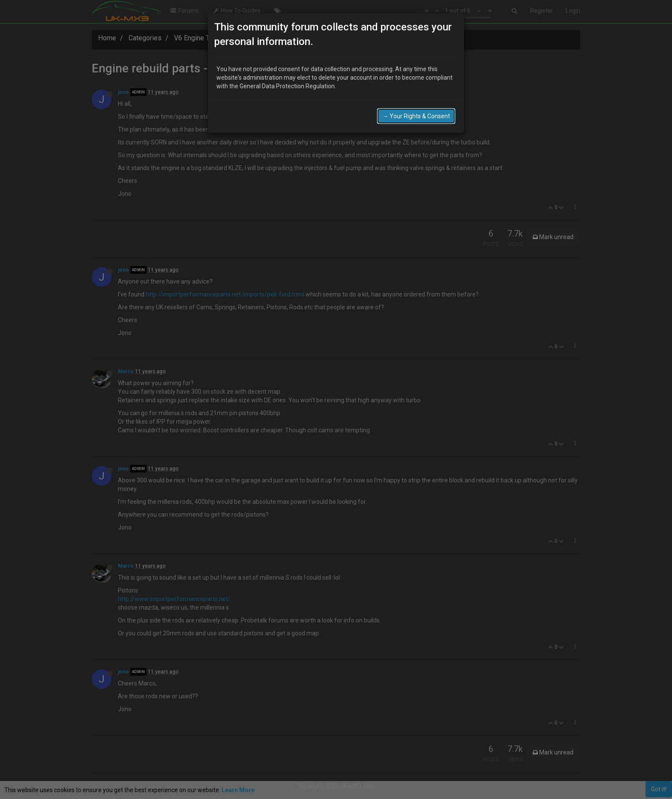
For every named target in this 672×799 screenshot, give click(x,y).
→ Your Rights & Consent (416, 116)
